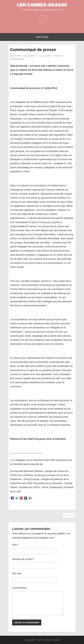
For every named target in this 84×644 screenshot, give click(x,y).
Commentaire (19, 588)
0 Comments (45, 56)
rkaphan (31, 56)
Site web (17, 573)
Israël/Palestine (17, 59)
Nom (15, 545)
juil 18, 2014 (16, 56)
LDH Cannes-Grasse (42, 5)
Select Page (42, 37)
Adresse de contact (23, 559)
